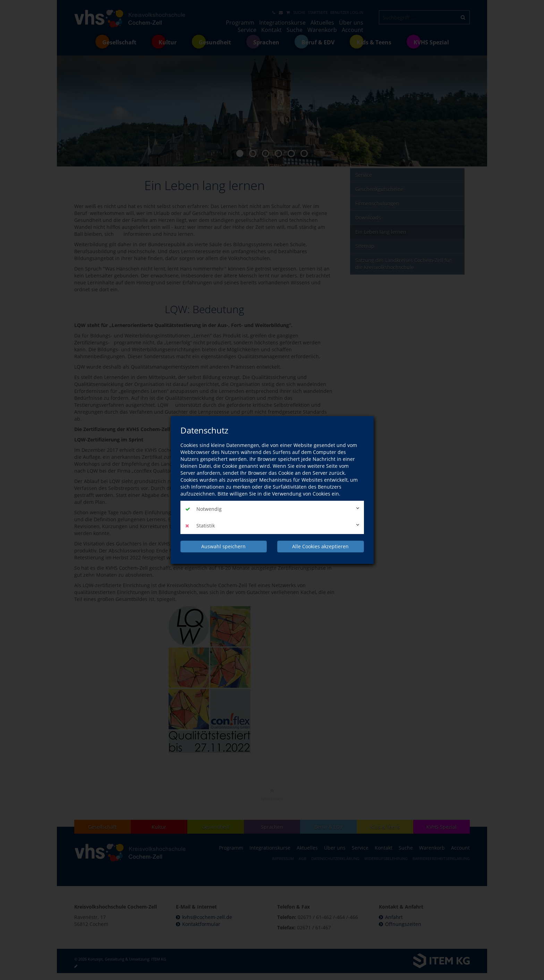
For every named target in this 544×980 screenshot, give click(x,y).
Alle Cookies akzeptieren (320, 546)
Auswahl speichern (223, 546)
